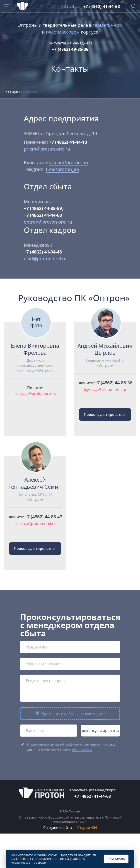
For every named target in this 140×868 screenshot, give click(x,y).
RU (64, 6)
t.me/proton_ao (62, 169)
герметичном (108, 25)
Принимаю (116, 859)
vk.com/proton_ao (69, 162)
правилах (39, 862)
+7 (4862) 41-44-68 (102, 6)
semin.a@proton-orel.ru (35, 524)
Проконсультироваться (105, 414)
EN (72, 6)
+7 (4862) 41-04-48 (43, 252)
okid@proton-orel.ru (45, 259)
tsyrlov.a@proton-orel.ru (105, 390)
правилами (82, 750)
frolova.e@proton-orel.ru (35, 393)
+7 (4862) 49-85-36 (70, 49)
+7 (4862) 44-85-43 (43, 517)
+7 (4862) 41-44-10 (68, 142)
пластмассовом (63, 32)
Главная (11, 92)
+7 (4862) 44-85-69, (43, 208)
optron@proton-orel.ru (48, 222)
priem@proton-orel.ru (47, 149)
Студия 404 (87, 828)
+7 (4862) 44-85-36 (113, 383)
